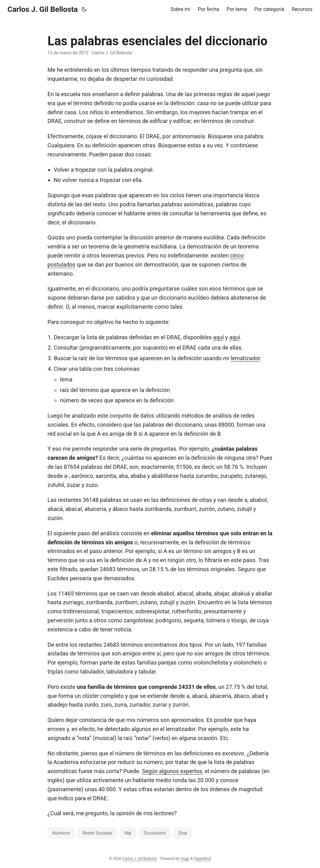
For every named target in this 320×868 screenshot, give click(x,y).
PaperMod (202, 859)
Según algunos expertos (172, 771)
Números (61, 833)
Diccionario (155, 833)
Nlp (128, 833)
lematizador (245, 358)
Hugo (185, 859)
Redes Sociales (97, 833)
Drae (183, 833)
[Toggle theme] (84, 9)
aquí (218, 337)
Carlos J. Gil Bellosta (43, 9)
